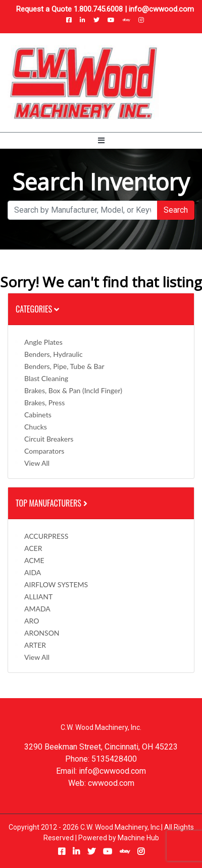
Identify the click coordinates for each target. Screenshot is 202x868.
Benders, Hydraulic (54, 354)
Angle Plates (43, 342)
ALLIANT (38, 597)
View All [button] (37, 463)
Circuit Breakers (49, 439)
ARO (32, 621)
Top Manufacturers (53, 503)
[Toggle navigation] (101, 141)
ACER (33, 548)
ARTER (35, 645)
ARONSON (42, 633)
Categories (37, 309)
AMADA (37, 609)
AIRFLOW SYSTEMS (56, 584)
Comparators (44, 451)
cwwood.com (111, 783)
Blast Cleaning (46, 378)
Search (176, 210)
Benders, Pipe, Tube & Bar (64, 366)
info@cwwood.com (161, 9)
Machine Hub (138, 838)
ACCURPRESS (46, 536)
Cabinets (38, 415)
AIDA (33, 572)
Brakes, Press (44, 402)
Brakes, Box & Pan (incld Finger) (73, 390)
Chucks (36, 427)
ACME (34, 560)
